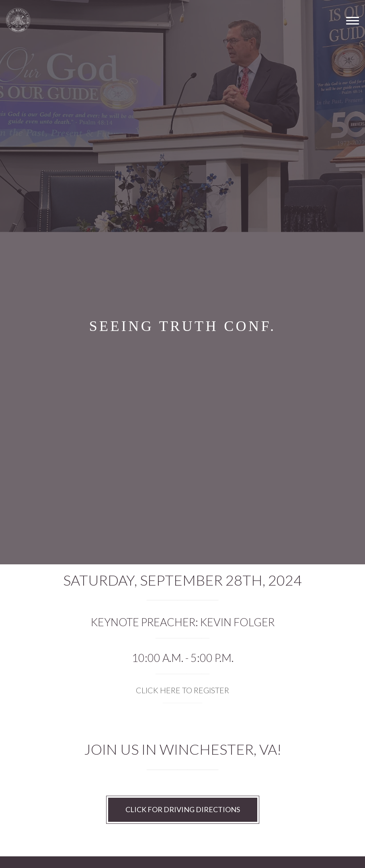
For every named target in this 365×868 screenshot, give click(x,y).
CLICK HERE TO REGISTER (182, 690)
